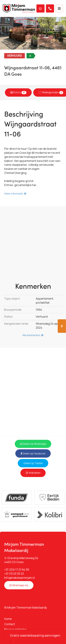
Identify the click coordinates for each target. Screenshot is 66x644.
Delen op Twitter (33, 463)
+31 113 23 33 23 (14, 574)
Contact (10, 624)
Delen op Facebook (33, 453)
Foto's (18, 92)
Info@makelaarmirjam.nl (19, 578)
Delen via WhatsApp (33, 444)
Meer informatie (16, 194)
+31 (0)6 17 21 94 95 (17, 570)
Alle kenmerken (33, 335)
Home (8, 619)
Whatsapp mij (19, 585)
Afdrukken (33, 473)
